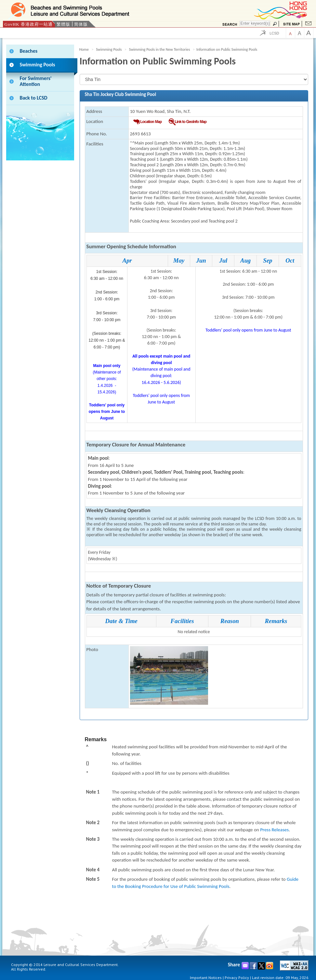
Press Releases (274, 830)
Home (84, 49)
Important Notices (206, 978)
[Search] (255, 23)
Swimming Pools (109, 49)
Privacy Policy (237, 978)
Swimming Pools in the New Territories (160, 49)
